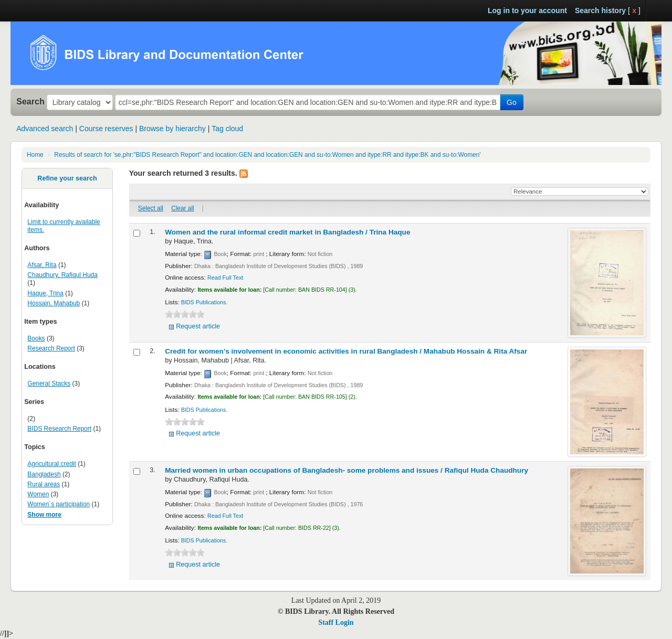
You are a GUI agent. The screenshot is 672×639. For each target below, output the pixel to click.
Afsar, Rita (42, 265)
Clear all (183, 208)
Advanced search (45, 129)
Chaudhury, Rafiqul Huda (62, 275)
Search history (600, 10)
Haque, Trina (45, 293)
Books (36, 338)
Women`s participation (59, 504)
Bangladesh (44, 474)
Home (35, 155)
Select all (151, 208)
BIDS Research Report (59, 429)
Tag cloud (227, 129)
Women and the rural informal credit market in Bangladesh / (287, 232)
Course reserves (106, 129)
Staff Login (336, 622)
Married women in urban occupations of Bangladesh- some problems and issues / (346, 470)
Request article (198, 326)
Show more (44, 515)
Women (38, 494)
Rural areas (44, 484)
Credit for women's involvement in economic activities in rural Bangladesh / (346, 351)
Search (30, 101)
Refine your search (67, 178)
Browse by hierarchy (172, 129)
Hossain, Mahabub (54, 303)
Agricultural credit (51, 464)
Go (512, 102)
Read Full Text (225, 278)
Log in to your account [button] (527, 10)
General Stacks (49, 384)
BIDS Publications (204, 302)
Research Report (51, 348)
